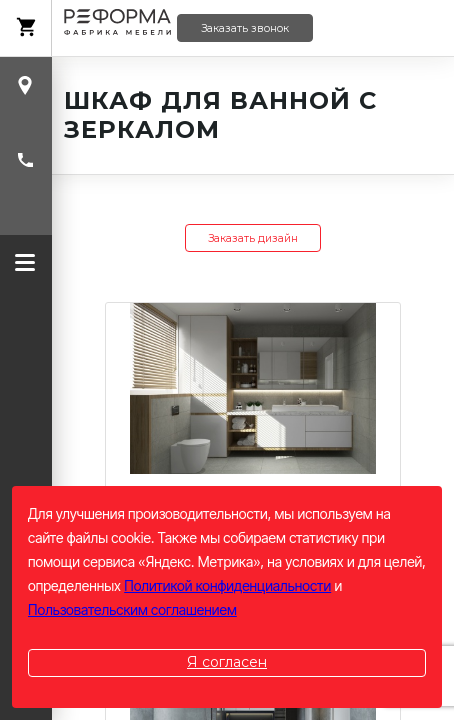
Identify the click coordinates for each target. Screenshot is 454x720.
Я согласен (227, 662)
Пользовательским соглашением (132, 609)
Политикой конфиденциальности (227, 585)
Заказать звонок (245, 28)
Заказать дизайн (253, 238)
